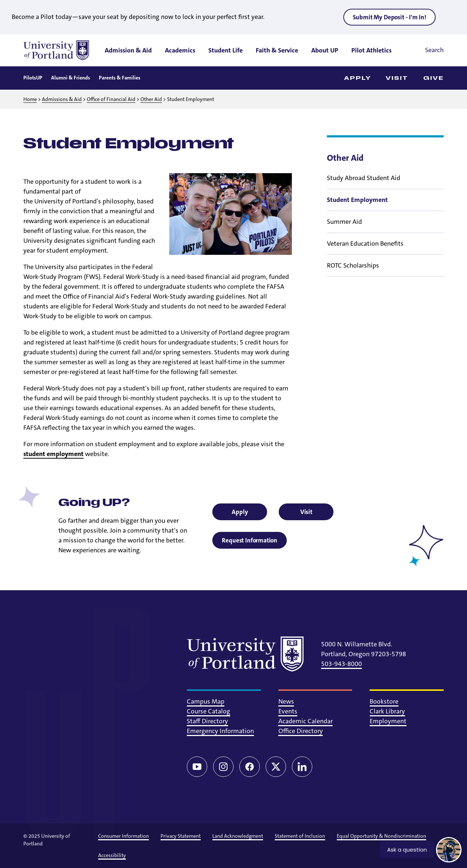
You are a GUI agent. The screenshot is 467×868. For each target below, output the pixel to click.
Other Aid (151, 99)
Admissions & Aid (62, 99)
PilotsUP (33, 78)
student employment (53, 454)
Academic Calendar (306, 721)
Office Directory (301, 731)
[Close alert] (450, 17)
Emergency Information (220, 731)
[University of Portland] (56, 50)
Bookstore (384, 701)
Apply (358, 78)
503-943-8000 (341, 664)
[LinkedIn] (302, 767)
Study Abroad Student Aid (364, 178)
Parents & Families (120, 78)
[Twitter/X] (276, 767)
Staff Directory (207, 721)
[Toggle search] (424, 50)
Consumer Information (123, 836)
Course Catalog (209, 711)
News (286, 701)
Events (288, 711)
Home (30, 99)
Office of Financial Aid (111, 99)
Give (433, 78)
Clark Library (387, 711)
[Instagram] (223, 767)
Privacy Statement (181, 836)
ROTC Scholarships (353, 265)
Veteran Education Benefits (365, 244)
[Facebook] (250, 767)
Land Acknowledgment (238, 836)
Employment (388, 721)
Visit (397, 78)
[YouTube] (197, 767)
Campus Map (206, 701)
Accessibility (112, 855)
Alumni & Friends (71, 78)
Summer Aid (344, 222)
